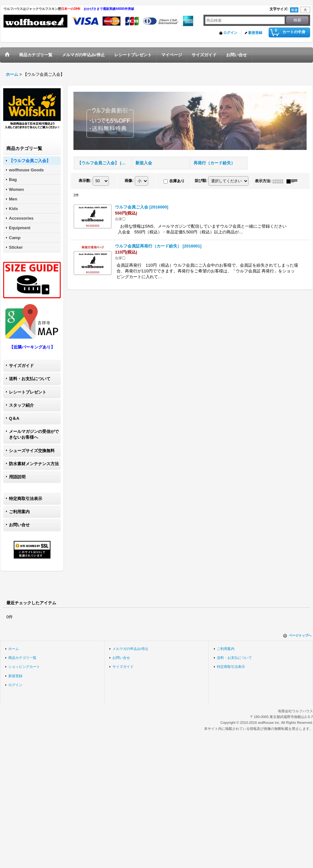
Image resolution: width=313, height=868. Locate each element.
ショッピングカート (24, 667)
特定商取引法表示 (26, 499)
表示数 (85, 181)
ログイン (230, 33)
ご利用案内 (19, 512)
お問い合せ (19, 525)
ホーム (14, 649)
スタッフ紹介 (21, 405)
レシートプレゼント (28, 392)
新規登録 (255, 33)
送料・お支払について (30, 379)
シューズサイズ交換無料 (32, 451)
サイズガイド (21, 366)
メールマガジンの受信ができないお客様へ (34, 434)
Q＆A (14, 418)
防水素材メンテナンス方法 (34, 464)
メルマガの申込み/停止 (130, 649)
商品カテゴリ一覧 (22, 658)
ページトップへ (300, 635)
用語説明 (17, 477)
